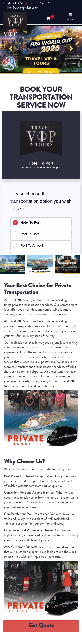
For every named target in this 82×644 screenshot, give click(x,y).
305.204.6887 (38, 3)
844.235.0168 (14, 3)
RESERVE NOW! (41, 72)
